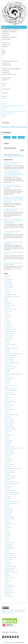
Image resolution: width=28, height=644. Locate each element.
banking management (10, 294)
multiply (7, 444)
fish (6, 376)
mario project (8, 441)
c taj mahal (7, 317)
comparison (8, 333)
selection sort (8, 509)
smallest (7, 522)
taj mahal (7, 576)
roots (6, 505)
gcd (6, 387)
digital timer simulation (10, 348)
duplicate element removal (11, 363)
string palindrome (9, 548)
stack (6, 539)
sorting (7, 533)
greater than (8, 393)
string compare (8, 542)
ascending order (9, 287)
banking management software (12, 296)
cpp (6, 341)
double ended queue (10, 356)
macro (6, 437)
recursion (7, 496)
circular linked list (9, 331)
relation (7, 500)
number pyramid (9, 450)
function (7, 381)
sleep (6, 520)
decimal (7, 343)
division (7, 352)
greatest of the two (9, 394)
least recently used (9, 428)
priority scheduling (9, 472)
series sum (7, 513)
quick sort (7, 487)
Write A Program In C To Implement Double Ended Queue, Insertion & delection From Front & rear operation (13, 221)
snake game (8, 528)
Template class (8, 578)
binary (6, 302)
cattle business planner (10, 330)
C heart (7, 315)
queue (6, 480)
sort (6, 529)
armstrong (7, 282)
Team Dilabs (15, 610)
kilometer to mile (9, 422)
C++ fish (7, 320)
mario (6, 439)
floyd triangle (8, 378)
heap (6, 398)
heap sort (7, 400)
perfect (6, 463)
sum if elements (9, 554)
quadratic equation (9, 478)
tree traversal (8, 585)
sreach (6, 537)
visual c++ (7, 589)
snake (6, 526)
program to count (9, 476)
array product (8, 283)
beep (6, 298)
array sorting (8, 285)
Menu (4, 27)
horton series (8, 409)
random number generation (11, 492)
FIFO (6, 372)
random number (9, 491)
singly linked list (9, 518)
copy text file (8, 335)
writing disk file (8, 592)
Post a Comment (5, 134)
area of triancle (8, 280)
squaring (7, 535)
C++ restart (7, 324)
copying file (8, 337)
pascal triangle (8, 459)
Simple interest (8, 517)
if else (6, 411)
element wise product (10, 367)
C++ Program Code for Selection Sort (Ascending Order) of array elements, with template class (13, 187)
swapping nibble (9, 570)
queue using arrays (9, 481)
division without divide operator (12, 354)
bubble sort (8, 311)
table (6, 574)
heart (6, 404)
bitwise (6, 307)
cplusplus (7, 339)
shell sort (7, 515)
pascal (6, 457)
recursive (7, 498)
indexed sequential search (11, 415)
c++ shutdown (8, 326)
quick (6, 485)
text (6, 579)
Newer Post (7, 137)
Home (14, 137)
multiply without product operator (13, 448)
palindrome (8, 455)
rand (6, 489)
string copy (8, 544)
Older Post (21, 137)
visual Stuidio (8, 591)
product (7, 474)
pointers (7, 467)
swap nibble (8, 563)
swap (6, 561)
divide (6, 350)
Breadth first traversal (10, 309)
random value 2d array (10, 494)
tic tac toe (7, 581)
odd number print (9, 454)
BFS (6, 300)
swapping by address (10, 566)
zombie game (8, 596)
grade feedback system (10, 389)
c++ (6, 319)
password (7, 461)
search (6, 507)
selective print (8, 511)
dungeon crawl (8, 359)
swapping (7, 565)
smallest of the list (9, 524)
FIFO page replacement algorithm (13, 374)
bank (6, 291)
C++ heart (7, 322)
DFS (6, 346)
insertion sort (8, 420)
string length (8, 546)
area (6, 278)
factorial (7, 370)
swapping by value (9, 568)
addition (7, 276)
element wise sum (9, 368)
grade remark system (10, 391)
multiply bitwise (8, 446)
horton (7, 407)
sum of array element (10, 557)
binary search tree (9, 306)
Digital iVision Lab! (11, 642)
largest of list (8, 424)
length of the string (9, 430)
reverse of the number (10, 504)
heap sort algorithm (9, 402)
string (6, 541)
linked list (7, 431)
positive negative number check (12, 468)
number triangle (9, 452)
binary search (8, 304)
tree (6, 583)
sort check (7, 531)
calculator (7, 328)
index (6, 413)
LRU (6, 433)
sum (6, 552)
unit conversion (9, 587)
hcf (6, 396)
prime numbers (8, 470)
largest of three (9, 426)
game (6, 383)
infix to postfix (8, 418)
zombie (7, 594)
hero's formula (8, 405)
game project (8, 385)
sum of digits (8, 559)
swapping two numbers (10, 572)
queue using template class (11, 483)
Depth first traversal (10, 344)
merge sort (7, 443)
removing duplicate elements (12, 502)
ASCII (6, 289)
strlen (6, 550)
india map (7, 417)
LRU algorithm (8, 435)
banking (7, 293)
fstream (7, 380)
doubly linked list (9, 357)
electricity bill (8, 365)
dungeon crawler (9, 361)
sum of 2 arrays (8, 555)
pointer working (9, 465)
